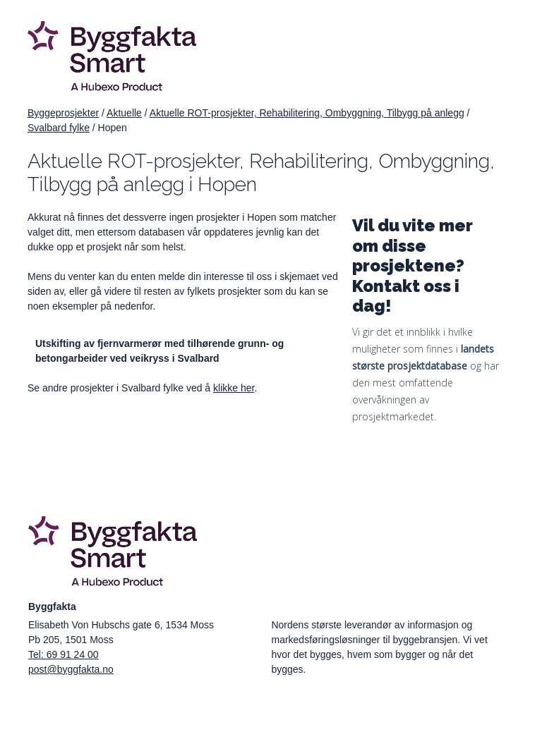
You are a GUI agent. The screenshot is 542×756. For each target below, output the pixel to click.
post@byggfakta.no (71, 669)
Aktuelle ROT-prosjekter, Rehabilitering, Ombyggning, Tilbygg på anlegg (307, 113)
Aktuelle (124, 113)
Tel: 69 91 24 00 (64, 654)
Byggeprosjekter (63, 113)
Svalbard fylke (59, 128)
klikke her (234, 388)
